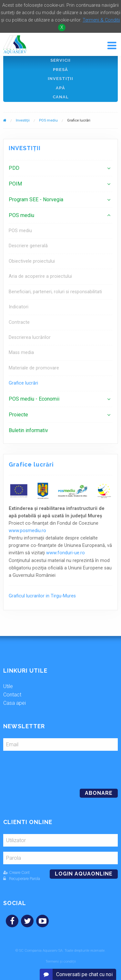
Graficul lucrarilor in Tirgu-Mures (42, 596)
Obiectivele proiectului (32, 261)
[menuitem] (60, 168)
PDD (14, 168)
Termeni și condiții (61, 962)
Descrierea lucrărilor (30, 337)
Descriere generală (28, 246)
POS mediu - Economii (34, 399)
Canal (61, 97)
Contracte (19, 322)
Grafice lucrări (23, 383)
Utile (8, 686)
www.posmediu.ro (27, 531)
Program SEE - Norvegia (36, 200)
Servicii (60, 60)
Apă (60, 88)
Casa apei (15, 703)
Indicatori (19, 307)
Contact (12, 695)
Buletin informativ (28, 430)
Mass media (21, 353)
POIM (15, 184)
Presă (60, 70)
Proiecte (18, 415)
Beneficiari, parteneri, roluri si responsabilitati (55, 292)
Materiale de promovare (34, 368)
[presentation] (47, 767)
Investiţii (60, 79)
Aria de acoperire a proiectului (40, 276)
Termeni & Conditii (101, 20)
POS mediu (48, 120)
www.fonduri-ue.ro (66, 553)
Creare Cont (16, 872)
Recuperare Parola (22, 879)
